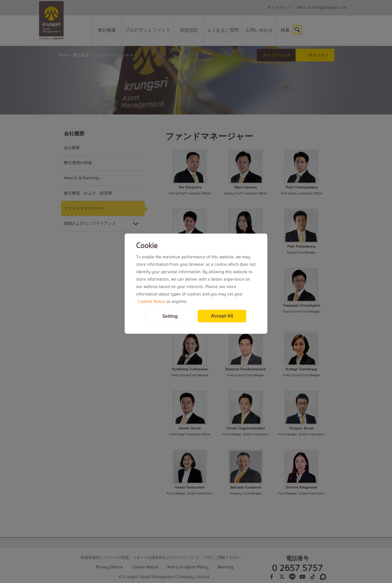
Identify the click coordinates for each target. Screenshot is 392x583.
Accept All (222, 316)
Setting (170, 316)
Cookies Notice (151, 302)
